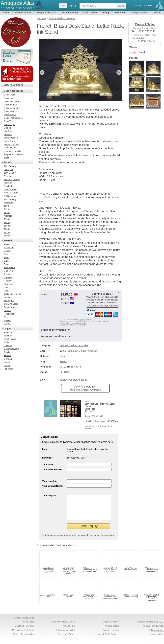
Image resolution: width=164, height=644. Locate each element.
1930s (7, 219)
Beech (7, 254)
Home (6, 13)
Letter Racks (10, 141)
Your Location (49, 481)
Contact (156, 13)
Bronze (7, 264)
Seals (7, 158)
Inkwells (8, 134)
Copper (8, 281)
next (119, 72)
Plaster (7, 310)
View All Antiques (13, 85)
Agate (7, 244)
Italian (7, 365)
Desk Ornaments (12, 108)
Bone (6, 258)
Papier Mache (11, 307)
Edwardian (9, 203)
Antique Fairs (69, 631)
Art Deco (8, 216)
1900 (6, 206)
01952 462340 (96, 416)
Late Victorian (11, 189)
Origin (7, 328)
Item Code (47, 458)
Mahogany (9, 301)
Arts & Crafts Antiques (109, 639)
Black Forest (10, 339)
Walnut (7, 324)
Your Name (48, 465)
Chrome (8, 277)
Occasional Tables (67, 639)
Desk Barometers (12, 101)
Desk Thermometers (14, 118)
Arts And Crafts (11, 193)
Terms (16, 639)
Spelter (7, 320)
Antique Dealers (139, 13)
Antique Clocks (112, 631)
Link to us (19, 631)
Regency (8, 176)
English (8, 352)
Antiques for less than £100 (150, 627)
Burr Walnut (10, 267)
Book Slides (10, 95)
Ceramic (8, 274)
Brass (63, 356)
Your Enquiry (49, 496)
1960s (7, 229)
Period (7, 162)
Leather (8, 297)
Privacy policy (107, 540)
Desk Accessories (14, 91)
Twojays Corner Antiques (73, 380)
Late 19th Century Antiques (83, 351)
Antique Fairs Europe (153, 631)
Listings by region (143, 5)
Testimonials (28, 627)
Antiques (17, 3)
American (9, 332)
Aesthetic (8, 186)
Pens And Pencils (12, 151)
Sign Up (73, 6)
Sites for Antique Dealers (64, 627)
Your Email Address (52, 469)
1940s (7, 222)
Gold (6, 291)
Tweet (142, 52)
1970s (7, 232)
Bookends (9, 98)
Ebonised (8, 284)
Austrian (8, 336)
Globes (7, 128)
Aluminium (9, 248)
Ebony (7, 287)
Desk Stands (10, 115)
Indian (7, 362)
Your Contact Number (53, 486)
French (64, 361)
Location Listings (70, 13)
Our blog (30, 631)
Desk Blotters (10, 105)
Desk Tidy (9, 121)
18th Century (10, 166)
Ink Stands (9, 131)
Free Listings (90, 13)
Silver (7, 317)
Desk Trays (9, 125)
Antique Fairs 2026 (46, 13)
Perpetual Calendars (14, 154)
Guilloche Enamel (12, 294)
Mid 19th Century (12, 179)
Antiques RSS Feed (25, 635)
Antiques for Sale (23, 13)
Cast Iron (8, 271)
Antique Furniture (111, 635)
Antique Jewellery (111, 627)
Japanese (9, 369)
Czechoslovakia (12, 349)
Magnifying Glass (12, 144)
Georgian (8, 170)
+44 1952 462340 (109, 421)
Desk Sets (9, 111)
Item (44, 449)
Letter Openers (11, 138)
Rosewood (9, 314)
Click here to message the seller (102, 305)
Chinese (8, 346)
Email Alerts (120, 13)
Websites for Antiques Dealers (20, 70)
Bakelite (8, 251)
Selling (105, 13)
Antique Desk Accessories (74, 345)
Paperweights (11, 148)
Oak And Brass (11, 304)
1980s (7, 236)
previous (42, 72)
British (7, 342)
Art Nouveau (10, 196)
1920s (7, 213)
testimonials (15, 79)
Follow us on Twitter (66, 635)
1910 (6, 209)
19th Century (10, 173)
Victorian (8, 183)
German (8, 359)
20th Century (10, 199)
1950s (7, 226)
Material (8, 240)
